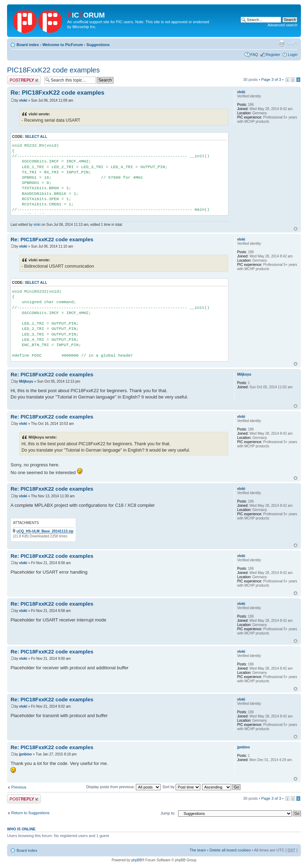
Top (296, 229)
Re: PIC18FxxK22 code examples (57, 93)
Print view (282, 43)
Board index (28, 45)
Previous (19, 787)
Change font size (292, 43)
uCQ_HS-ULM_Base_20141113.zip (45, 531)
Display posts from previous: (123, 787)
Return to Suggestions (30, 813)
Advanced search (282, 25)
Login (293, 55)
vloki (23, 100)
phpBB (137, 860)
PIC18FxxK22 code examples (53, 70)
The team (198, 850)
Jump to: (168, 813)
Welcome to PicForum (62, 45)
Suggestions (98, 45)
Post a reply (24, 80)
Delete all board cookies (230, 850)
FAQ (254, 55)
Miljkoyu (26, 381)
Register (273, 55)
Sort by (181, 787)
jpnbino (25, 754)
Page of (271, 79)
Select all (36, 137)
